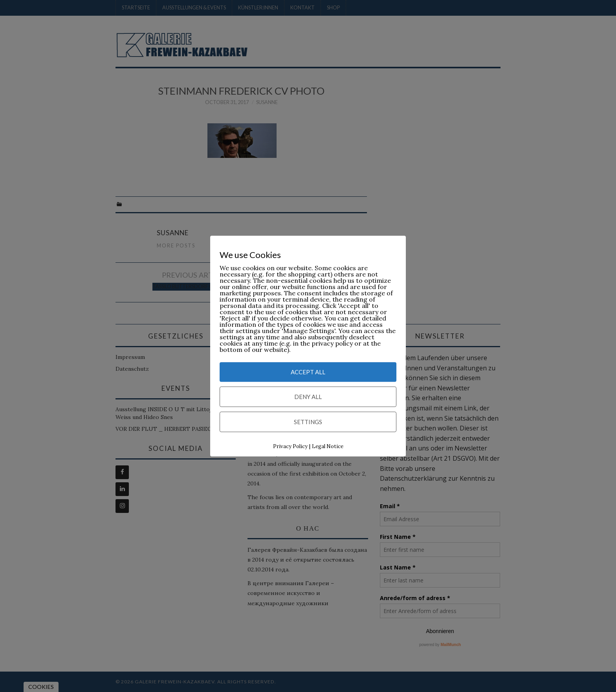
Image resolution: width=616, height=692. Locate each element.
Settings (308, 422)
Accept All (308, 372)
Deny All (308, 397)
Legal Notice (328, 447)
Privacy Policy (290, 447)
